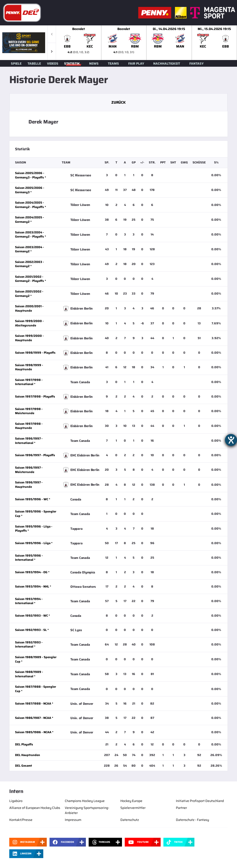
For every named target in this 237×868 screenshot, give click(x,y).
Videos (53, 63)
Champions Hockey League (85, 801)
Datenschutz (130, 820)
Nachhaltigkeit (167, 63)
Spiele (16, 63)
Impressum (73, 820)
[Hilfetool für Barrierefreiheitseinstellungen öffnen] (231, 440)
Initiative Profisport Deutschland (200, 801)
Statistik (72, 63)
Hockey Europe (131, 801)
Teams (113, 63)
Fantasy (196, 63)
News (94, 63)
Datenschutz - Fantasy (192, 820)
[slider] (147, 43)
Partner (181, 808)
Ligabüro (16, 801)
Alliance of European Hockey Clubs (35, 808)
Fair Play (136, 63)
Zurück (118, 102)
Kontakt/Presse (21, 820)
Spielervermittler (133, 808)
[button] (52, 51)
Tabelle (34, 63)
